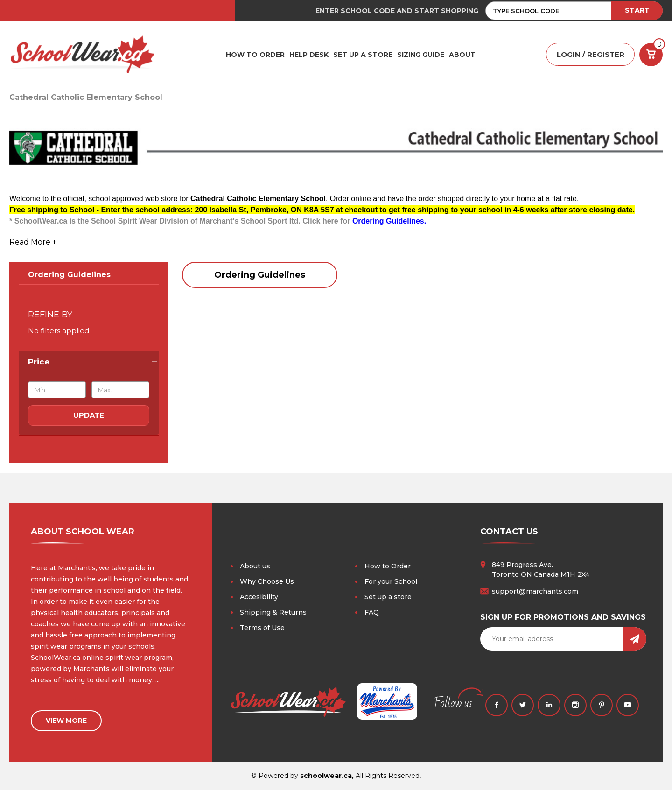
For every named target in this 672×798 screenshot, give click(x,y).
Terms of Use (262, 628)
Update (89, 416)
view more (66, 720)
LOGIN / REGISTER (591, 55)
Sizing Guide (421, 55)
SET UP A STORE (363, 55)
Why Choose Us (267, 582)
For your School (391, 582)
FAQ (372, 613)
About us (255, 567)
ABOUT (462, 55)
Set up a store (388, 597)
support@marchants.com (535, 592)
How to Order (388, 567)
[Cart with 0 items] (651, 55)
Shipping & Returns (273, 613)
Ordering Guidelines (69, 275)
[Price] (89, 362)
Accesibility (259, 597)
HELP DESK (309, 55)
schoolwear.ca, (327, 784)
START (637, 10)
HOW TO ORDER (255, 55)
